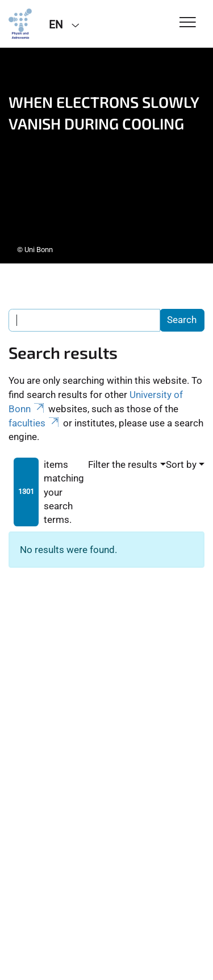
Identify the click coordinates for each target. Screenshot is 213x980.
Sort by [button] (181, 464)
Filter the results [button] (123, 464)
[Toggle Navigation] (188, 23)
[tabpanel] (106, 156)
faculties (35, 423)
